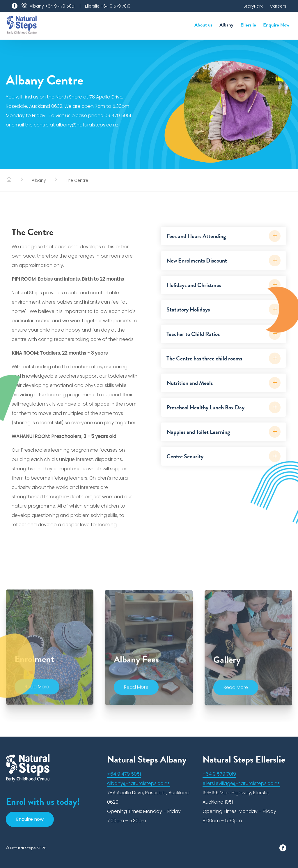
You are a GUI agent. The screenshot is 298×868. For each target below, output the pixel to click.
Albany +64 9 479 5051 (53, 6)
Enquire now (30, 819)
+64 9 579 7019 (219, 774)
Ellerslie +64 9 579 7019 (108, 6)
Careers (278, 6)
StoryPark (253, 6)
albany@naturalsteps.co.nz (138, 783)
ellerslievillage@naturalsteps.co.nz (241, 783)
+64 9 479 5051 (124, 774)
